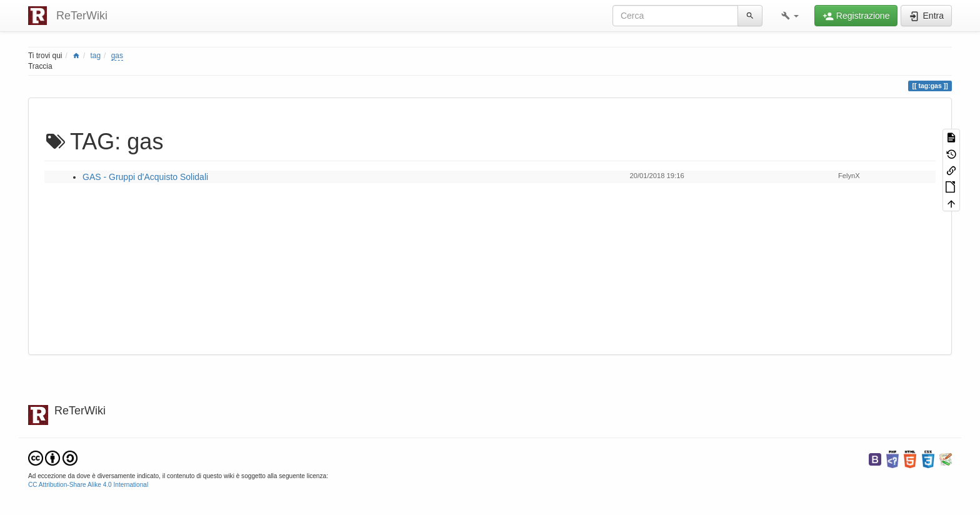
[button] (790, 16)
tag (96, 56)
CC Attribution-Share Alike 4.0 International (88, 485)
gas (117, 56)
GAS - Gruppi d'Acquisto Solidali (145, 177)
